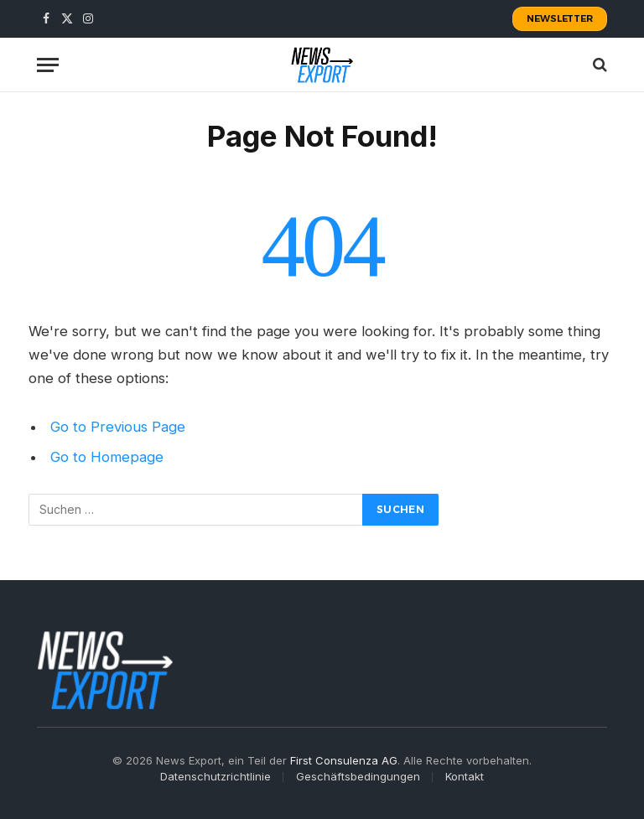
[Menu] (48, 65)
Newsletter (560, 18)
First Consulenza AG (344, 760)
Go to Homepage (107, 457)
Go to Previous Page (118, 427)
